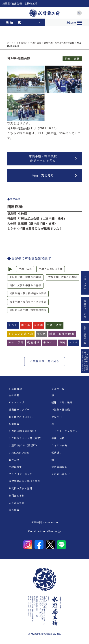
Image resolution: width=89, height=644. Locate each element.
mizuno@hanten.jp (49, 531)
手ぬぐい (57, 417)
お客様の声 (22, 43)
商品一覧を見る (43, 175)
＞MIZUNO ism (19, 453)
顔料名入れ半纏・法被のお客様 (28, 310)
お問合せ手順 (17, 496)
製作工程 (14, 460)
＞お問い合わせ (61, 474)
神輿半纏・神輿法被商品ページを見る (43, 159)
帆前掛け (57, 453)
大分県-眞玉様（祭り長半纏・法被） (32, 224)
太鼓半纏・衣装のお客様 (63, 277)
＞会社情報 (15, 389)
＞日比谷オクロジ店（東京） (26, 438)
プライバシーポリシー (22, 474)
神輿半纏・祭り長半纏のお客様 (59, 43)
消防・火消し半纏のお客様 (25, 286)
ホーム (10, 43)
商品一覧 (14, 22)
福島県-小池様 (17, 214)
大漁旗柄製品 (59, 467)
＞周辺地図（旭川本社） (23, 431)
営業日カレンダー (19, 410)
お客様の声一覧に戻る (45, 361)
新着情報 (14, 424)
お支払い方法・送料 (21, 489)
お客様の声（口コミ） (22, 417)
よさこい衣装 (59, 446)
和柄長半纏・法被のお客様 (25, 277)
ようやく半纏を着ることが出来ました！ (35, 229)
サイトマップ (17, 403)
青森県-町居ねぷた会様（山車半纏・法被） (37, 219)
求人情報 (14, 510)
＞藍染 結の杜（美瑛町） (24, 446)
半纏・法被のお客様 (51, 269)
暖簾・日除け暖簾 (62, 403)
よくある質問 (17, 503)
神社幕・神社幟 (61, 410)
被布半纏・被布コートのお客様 (28, 302)
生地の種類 (15, 467)
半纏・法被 (36, 43)
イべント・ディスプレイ (66, 431)
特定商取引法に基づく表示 (24, 481)
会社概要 (14, 395)
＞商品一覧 (58, 389)
